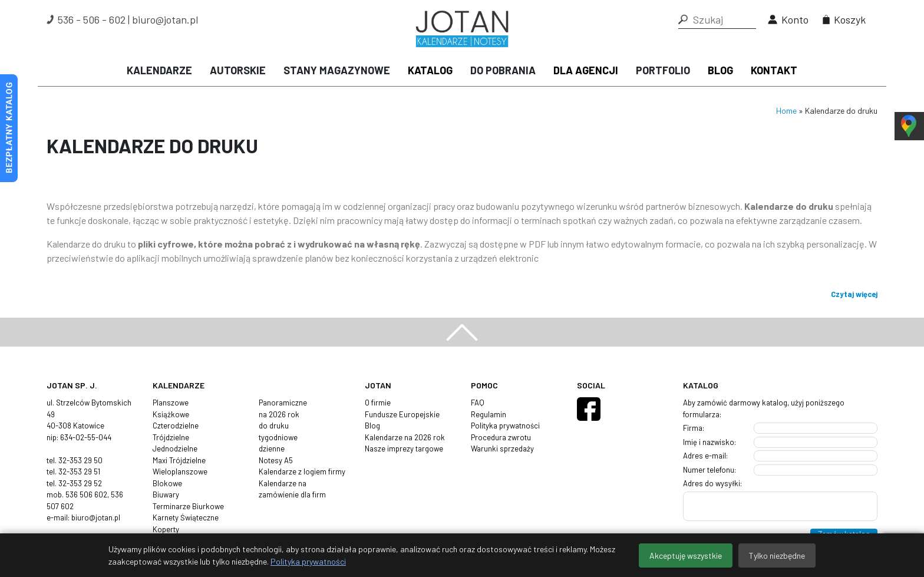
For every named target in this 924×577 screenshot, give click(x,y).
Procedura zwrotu (501, 437)
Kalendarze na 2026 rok (405, 437)
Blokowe (167, 483)
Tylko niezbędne (777, 555)
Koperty (166, 529)
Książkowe (171, 414)
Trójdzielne (171, 437)
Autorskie (238, 70)
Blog (720, 70)
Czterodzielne (176, 426)
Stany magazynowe (337, 70)
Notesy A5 (276, 460)
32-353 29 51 (79, 472)
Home (786, 111)
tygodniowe (278, 437)
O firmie (378, 403)
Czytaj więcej (854, 294)
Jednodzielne (175, 449)
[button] (683, 19)
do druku (274, 426)
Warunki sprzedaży (502, 449)
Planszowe (171, 403)
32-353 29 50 (80, 460)
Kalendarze (159, 70)
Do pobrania (503, 70)
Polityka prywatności (505, 426)
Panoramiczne (283, 403)
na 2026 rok (279, 414)
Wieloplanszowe (180, 472)
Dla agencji (586, 70)
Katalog (430, 70)
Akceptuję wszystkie (686, 555)
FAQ (478, 403)
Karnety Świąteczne (186, 517)
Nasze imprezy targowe (404, 449)
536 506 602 (86, 494)
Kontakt (774, 70)
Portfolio (663, 70)
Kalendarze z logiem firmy (302, 472)
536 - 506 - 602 (92, 19)
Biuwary (166, 494)
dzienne (272, 449)
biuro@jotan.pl (165, 19)
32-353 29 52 (80, 483)
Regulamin (489, 414)
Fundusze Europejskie (402, 414)
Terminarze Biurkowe (188, 506)
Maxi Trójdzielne (179, 460)
